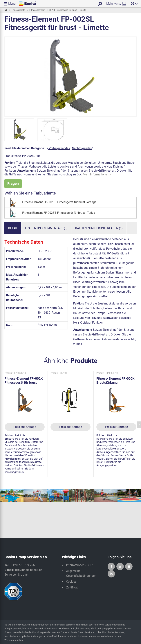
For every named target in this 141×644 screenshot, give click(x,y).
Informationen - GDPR (80, 565)
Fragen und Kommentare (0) (46, 228)
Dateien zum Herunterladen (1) (99, 228)
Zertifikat (72, 587)
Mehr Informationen (97, 174)
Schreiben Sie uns (16, 575)
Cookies (71, 582)
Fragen (13, 184)
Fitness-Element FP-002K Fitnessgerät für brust (24, 380)
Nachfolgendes (83, 148)
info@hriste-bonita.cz (28, 570)
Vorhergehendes (58, 148)
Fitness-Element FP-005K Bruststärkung (115, 380)
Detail (13, 228)
